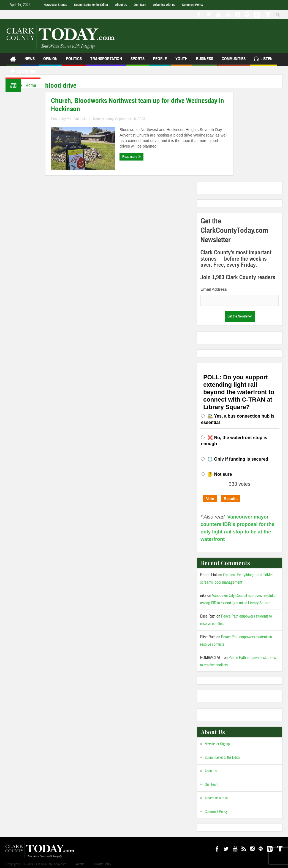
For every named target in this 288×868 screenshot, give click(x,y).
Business (205, 61)
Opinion (50, 61)
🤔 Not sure (220, 474)
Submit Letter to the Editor (91, 5)
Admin (80, 864)
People (160, 61)
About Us (121, 5)
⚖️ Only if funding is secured (238, 459)
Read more (133, 157)
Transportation (106, 61)
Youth (181, 61)
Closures (23, 72)
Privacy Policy (102, 864)
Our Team (140, 5)
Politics (74, 61)
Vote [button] (210, 499)
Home (31, 85)
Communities (234, 61)
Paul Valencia (78, 119)
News (30, 61)
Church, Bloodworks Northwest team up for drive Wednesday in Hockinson (139, 105)
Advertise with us (164, 5)
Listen (263, 59)
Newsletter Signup (55, 5)
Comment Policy (193, 5)
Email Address (214, 289)
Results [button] (231, 499)
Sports (138, 61)
